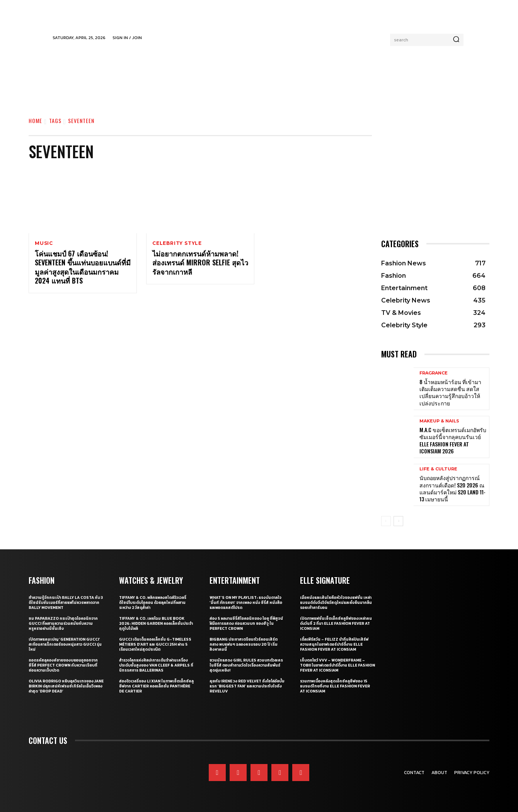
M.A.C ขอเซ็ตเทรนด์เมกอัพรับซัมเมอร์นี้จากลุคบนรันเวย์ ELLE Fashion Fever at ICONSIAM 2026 (453, 440)
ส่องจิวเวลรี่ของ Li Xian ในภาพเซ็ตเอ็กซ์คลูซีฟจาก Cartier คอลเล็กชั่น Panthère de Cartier (156, 686)
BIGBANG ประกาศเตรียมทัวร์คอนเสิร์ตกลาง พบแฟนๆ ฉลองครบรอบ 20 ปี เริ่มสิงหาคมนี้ (244, 644)
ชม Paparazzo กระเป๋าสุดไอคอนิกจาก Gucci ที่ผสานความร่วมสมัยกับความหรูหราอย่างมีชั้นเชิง (63, 623)
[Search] (456, 40)
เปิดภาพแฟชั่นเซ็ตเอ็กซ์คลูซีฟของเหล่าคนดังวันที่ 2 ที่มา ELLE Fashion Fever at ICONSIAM (336, 623)
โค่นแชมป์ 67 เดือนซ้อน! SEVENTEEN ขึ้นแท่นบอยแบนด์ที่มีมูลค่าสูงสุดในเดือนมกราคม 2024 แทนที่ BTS (83, 267)
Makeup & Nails (439, 421)
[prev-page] (386, 521)
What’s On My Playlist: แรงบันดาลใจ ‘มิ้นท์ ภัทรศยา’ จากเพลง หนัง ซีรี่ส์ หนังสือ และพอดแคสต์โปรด (246, 603)
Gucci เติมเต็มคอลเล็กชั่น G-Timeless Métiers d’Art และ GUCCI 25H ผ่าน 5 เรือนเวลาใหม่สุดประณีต (155, 644)
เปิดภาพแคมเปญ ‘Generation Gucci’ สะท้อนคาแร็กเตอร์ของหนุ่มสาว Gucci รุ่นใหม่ (65, 644)
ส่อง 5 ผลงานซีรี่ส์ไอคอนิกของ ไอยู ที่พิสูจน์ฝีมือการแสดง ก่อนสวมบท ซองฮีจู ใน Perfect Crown (246, 623)
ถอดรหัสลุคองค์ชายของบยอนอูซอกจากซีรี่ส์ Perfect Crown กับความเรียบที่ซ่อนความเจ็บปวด (63, 665)
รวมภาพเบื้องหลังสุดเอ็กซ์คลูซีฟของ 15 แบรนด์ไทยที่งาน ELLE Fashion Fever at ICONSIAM (335, 686)
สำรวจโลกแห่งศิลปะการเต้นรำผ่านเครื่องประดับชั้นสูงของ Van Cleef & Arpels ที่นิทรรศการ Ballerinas (156, 665)
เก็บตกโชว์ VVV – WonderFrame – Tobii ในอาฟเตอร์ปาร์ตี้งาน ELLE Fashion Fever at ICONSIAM (337, 665)
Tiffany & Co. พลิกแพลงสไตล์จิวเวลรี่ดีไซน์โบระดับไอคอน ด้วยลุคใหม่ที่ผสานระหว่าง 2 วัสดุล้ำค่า (153, 603)
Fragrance (434, 373)
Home (35, 121)
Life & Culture (438, 469)
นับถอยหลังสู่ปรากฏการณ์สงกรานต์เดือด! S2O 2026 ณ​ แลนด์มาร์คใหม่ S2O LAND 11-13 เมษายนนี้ (452, 488)
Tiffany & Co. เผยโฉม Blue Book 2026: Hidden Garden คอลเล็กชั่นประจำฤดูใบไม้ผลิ (156, 623)
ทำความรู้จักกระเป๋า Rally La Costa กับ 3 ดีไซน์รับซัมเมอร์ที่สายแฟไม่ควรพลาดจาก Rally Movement (66, 603)
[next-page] (398, 521)
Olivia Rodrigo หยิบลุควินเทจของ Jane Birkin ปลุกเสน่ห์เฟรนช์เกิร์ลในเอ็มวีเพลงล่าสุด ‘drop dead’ (66, 686)
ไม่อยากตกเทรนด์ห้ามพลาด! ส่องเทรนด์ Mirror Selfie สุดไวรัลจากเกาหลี (200, 263)
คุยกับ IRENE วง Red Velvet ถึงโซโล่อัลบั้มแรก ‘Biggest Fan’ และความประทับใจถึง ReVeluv (247, 686)
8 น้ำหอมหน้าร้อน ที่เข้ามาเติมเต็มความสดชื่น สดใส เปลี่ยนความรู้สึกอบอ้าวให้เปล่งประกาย (450, 392)
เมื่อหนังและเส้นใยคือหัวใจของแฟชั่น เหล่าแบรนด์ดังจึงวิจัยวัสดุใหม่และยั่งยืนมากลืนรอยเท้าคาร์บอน (336, 603)
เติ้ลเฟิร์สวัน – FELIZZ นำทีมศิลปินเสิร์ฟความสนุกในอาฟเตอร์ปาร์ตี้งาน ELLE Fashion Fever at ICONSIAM (334, 644)
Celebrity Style (177, 243)
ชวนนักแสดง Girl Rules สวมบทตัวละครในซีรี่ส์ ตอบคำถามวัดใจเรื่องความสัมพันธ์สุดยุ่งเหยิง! (246, 665)
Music (44, 243)
